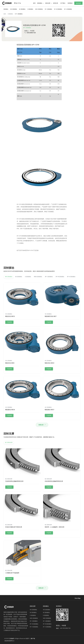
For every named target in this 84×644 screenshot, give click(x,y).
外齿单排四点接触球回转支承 (54, 481)
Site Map (78, 598)
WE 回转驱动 (14, 9)
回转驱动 (6, 9)
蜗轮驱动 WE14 (10, 410)
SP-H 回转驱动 (68, 9)
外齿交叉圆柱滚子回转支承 (14, 527)
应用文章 (56, 3)
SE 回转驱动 (22, 9)
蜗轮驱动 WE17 (49, 410)
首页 (5, 14)
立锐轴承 (12, 639)
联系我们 (70, 3)
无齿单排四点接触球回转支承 (14, 481)
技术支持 (78, 3)
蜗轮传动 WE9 (10, 363)
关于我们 (63, 3)
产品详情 (9, 322)
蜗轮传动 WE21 (49, 363)
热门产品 (17, 3)
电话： (63, 628)
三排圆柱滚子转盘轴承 (12, 573)
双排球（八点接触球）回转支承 (55, 527)
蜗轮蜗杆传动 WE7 (51, 316)
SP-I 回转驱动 (48, 9)
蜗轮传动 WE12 (10, 316)
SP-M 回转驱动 (58, 9)
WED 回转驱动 (39, 9)
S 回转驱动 (30, 9)
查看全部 (42, 425)
